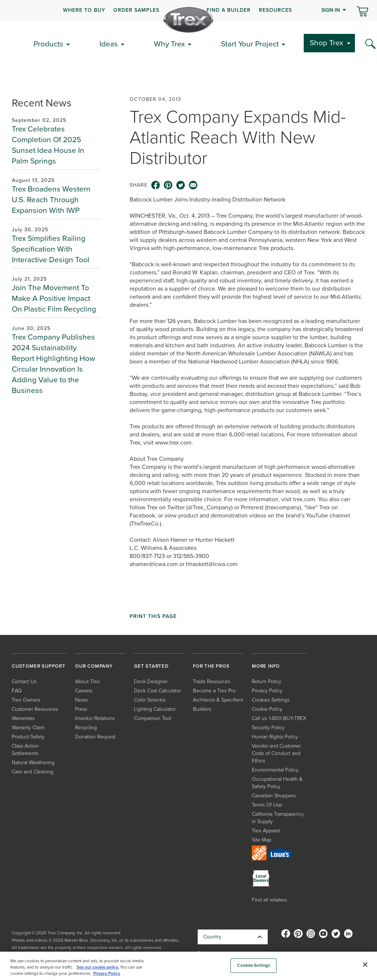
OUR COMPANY (94, 666)
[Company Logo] (188, 20)
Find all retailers (269, 900)
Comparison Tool (153, 718)
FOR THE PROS (211, 666)
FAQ (17, 691)
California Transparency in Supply (278, 818)
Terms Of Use (267, 805)
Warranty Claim (28, 728)
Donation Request (95, 737)
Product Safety (28, 737)
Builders (202, 709)
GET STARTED (151, 666)
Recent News (42, 103)
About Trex (87, 682)
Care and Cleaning (33, 772)
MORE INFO (266, 666)
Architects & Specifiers (218, 700)
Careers (84, 691)
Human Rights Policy (275, 737)
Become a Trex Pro (214, 691)
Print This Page (153, 617)
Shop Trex (326, 43)
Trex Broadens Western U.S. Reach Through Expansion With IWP (51, 199)
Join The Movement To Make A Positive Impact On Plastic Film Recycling (54, 298)
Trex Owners (26, 700)
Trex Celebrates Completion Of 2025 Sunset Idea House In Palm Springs (48, 145)
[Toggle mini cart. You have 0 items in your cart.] (362, 12)
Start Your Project (250, 44)
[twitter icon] (181, 185)
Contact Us (24, 682)
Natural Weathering (33, 763)
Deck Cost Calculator (157, 691)
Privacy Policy (267, 691)
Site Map (262, 840)
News (81, 700)
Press (81, 709)
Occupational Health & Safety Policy (277, 783)
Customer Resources (35, 709)
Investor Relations (95, 718)
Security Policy (268, 728)
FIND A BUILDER (229, 10)
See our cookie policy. (98, 967)
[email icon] (193, 185)
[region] (188, 966)
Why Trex (169, 44)
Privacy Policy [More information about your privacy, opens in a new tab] (107, 974)
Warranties (23, 718)
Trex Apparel (266, 831)
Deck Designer (151, 682)
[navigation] (188, 11)
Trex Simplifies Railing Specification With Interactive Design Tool (51, 249)
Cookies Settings (271, 700)
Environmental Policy (275, 770)
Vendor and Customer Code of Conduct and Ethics (276, 753)
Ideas (109, 44)
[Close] (365, 965)
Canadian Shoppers (274, 796)
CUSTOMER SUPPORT (39, 666)
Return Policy (267, 682)
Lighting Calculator (155, 709)
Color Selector (150, 700)
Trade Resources (212, 682)
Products (48, 44)
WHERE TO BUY (84, 10)
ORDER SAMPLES (136, 10)
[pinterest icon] (168, 185)
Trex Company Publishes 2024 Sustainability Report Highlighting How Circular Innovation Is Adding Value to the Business (53, 363)
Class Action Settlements (25, 750)
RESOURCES (275, 10)
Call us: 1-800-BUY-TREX (279, 718)
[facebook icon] (156, 185)
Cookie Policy (267, 709)
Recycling (86, 728)
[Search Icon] (370, 44)
